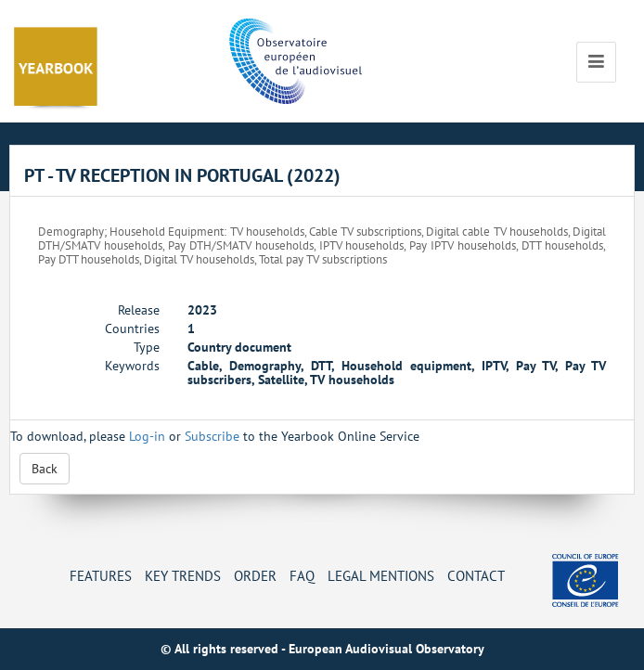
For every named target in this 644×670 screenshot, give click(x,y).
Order (255, 575)
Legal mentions (381, 575)
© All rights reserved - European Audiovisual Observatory (322, 649)
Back (45, 469)
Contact (476, 575)
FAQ (302, 575)
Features (101, 575)
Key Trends (183, 575)
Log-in (147, 436)
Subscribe (212, 436)
